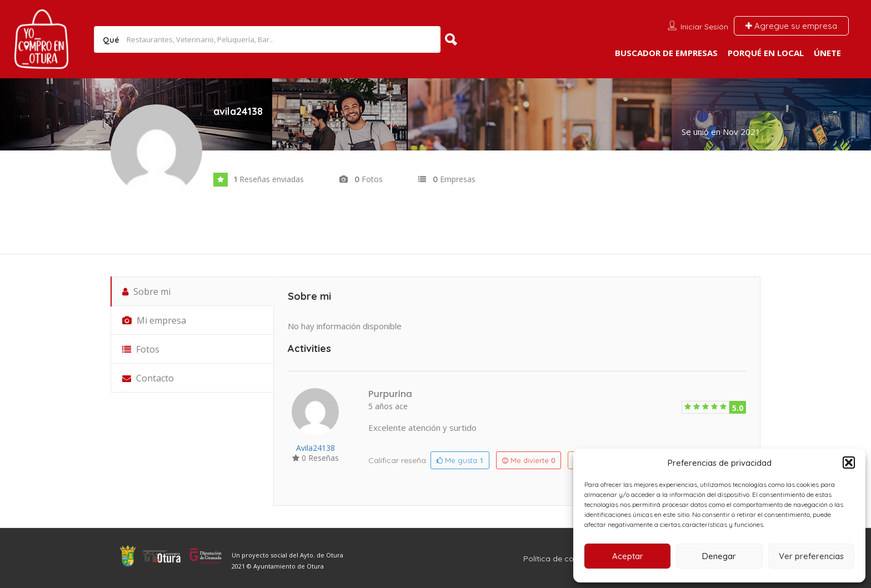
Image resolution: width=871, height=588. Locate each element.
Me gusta (460, 460)
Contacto (148, 378)
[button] (849, 463)
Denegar (719, 556)
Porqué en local (766, 53)
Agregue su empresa (791, 26)
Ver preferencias (811, 556)
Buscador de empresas (666, 53)
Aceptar (628, 556)
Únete (827, 53)
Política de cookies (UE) (567, 559)
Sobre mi (146, 292)
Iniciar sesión (704, 27)
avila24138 (316, 448)
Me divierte (529, 460)
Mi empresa (154, 320)
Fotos (141, 349)
